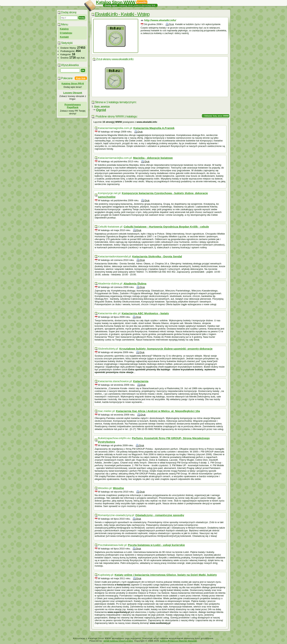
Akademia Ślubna (135, 283)
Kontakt (64, 37)
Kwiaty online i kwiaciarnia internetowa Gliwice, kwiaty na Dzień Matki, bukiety (166, 575)
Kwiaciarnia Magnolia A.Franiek (154, 128)
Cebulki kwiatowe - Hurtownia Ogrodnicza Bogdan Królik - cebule (166, 227)
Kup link (81, 78)
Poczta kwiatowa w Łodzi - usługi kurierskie (156, 545)
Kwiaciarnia (141, 381)
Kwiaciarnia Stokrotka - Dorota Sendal (157, 256)
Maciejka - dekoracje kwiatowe (153, 158)
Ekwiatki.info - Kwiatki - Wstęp (122, 14)
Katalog (64, 29)
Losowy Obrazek (73, 93)
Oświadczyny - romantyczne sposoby (160, 515)
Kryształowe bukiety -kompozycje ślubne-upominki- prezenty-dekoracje (166, 349)
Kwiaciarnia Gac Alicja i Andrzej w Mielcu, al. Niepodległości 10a (158, 411)
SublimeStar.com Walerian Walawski (178, 641)
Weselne (119, 488)
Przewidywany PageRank (73, 106)
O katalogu (66, 33)
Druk (171, 24)
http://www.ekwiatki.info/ (160, 20)
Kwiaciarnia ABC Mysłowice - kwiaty (145, 313)
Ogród (101, 110)
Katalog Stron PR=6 (73, 84)
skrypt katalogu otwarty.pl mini (118, 641)
